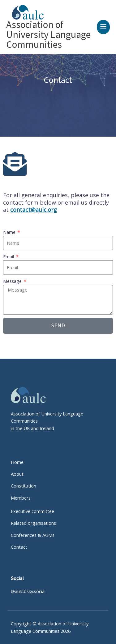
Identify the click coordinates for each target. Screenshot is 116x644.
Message (13, 281)
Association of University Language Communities (48, 34)
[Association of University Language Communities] (25, 12)
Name (10, 232)
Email (9, 256)
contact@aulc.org (34, 210)
